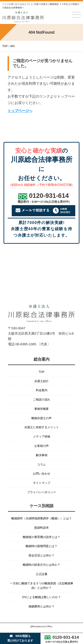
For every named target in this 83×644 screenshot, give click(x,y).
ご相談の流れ (42, 400)
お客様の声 (41, 446)
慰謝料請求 (41, 528)
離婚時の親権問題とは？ (41, 546)
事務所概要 (41, 409)
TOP (41, 372)
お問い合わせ (42, 474)
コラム (41, 464)
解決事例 (42, 455)
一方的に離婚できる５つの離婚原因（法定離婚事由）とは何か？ (42, 586)
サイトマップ (42, 483)
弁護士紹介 (41, 381)
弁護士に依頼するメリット (42, 427)
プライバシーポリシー (42, 492)
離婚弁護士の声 (41, 418)
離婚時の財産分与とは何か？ (41, 565)
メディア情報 (42, 437)
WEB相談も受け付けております (20, 638)
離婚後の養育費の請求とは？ (41, 537)
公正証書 (42, 574)
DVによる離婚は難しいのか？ (41, 597)
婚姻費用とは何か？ (41, 606)
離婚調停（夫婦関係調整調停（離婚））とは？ (41, 518)
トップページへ (20, 111)
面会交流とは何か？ (41, 555)
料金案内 (42, 390)
